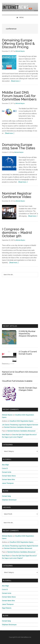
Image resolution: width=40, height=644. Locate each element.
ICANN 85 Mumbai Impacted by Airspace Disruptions (28, 334)
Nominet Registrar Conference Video (17, 195)
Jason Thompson (8, 483)
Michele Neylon (7, 415)
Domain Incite (7, 472)
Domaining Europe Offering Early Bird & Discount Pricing (18, 44)
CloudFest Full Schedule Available (17, 381)
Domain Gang (6, 496)
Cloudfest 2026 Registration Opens (21, 421)
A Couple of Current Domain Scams (28, 353)
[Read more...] (16, 81)
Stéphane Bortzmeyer (9, 500)
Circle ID (5, 468)
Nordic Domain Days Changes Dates (28, 389)
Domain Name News (9, 476)
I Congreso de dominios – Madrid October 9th (17, 232)
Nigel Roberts (7, 608)
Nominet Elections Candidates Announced (18, 427)
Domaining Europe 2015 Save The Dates (19, 146)
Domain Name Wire (8, 480)
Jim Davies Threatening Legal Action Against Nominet (20, 425)
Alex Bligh (5, 465)
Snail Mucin (6, 435)
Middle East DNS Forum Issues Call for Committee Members (19, 96)
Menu (21, 17)
